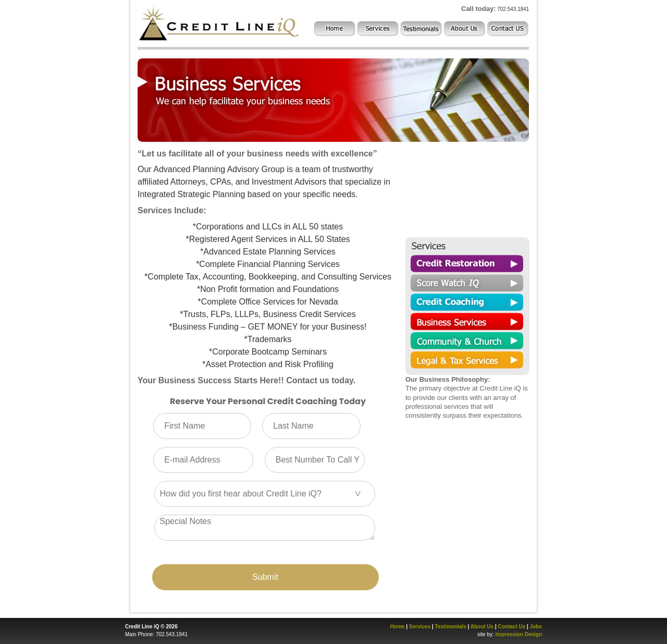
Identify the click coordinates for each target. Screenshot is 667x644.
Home (398, 627)
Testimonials (450, 627)
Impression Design (519, 634)
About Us (482, 627)
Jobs (536, 627)
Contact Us (512, 627)
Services (420, 627)
